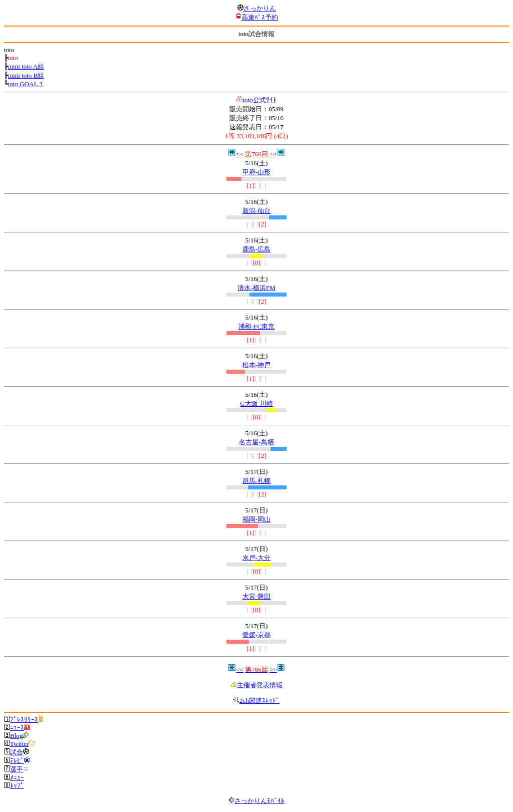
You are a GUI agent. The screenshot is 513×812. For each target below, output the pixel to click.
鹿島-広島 (256, 249)
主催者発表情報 (260, 685)
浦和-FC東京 (256, 326)
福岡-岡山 (256, 519)
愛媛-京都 (256, 635)
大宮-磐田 (256, 596)
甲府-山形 (256, 172)
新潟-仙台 (256, 211)
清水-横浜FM (256, 288)
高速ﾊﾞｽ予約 (260, 17)
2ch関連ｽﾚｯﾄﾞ (260, 701)
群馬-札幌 (256, 481)
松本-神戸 (256, 365)
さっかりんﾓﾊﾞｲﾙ (256, 801)
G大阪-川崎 (256, 403)
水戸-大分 (256, 558)
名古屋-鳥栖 (256, 442)
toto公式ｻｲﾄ (259, 100)
